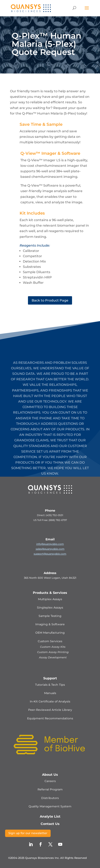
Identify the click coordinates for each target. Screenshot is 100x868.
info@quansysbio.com (50, 544)
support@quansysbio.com (50, 554)
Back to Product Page (50, 300)
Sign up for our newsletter (28, 833)
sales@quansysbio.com (50, 549)
